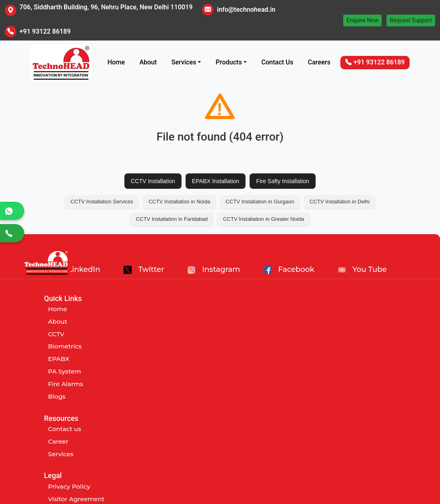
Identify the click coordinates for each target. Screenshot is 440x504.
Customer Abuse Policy (346, 346)
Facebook (289, 269)
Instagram (214, 269)
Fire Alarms (66, 384)
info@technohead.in (246, 10)
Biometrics (65, 346)
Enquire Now (362, 20)
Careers (319, 62)
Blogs (57, 396)
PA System (65, 371)
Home (116, 62)
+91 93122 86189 (45, 31)
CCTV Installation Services (102, 202)
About (148, 62)
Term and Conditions (343, 334)
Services (184, 62)
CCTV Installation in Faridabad (172, 219)
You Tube (362, 269)
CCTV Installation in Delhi (340, 202)
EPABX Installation (216, 181)
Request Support (411, 20)
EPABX (59, 359)
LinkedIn (77, 269)
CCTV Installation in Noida (179, 202)
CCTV (56, 334)
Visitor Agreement (339, 321)
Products (229, 62)
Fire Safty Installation (283, 181)
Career (190, 321)
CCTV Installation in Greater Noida (263, 219)
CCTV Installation (153, 181)
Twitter (144, 269)
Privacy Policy (332, 309)
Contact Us (277, 62)
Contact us (196, 309)
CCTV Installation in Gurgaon (260, 202)
